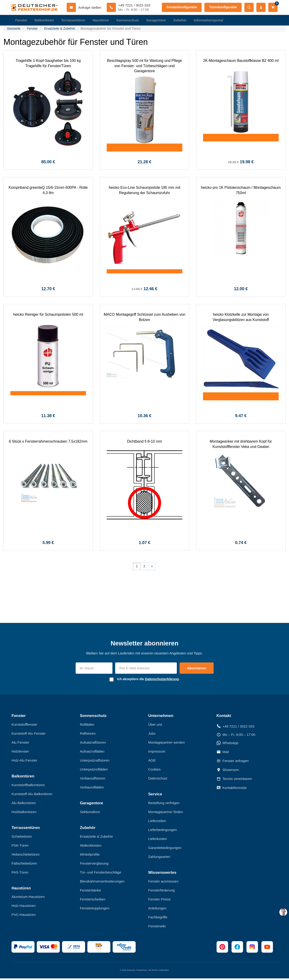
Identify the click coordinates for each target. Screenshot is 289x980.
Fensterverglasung (94, 865)
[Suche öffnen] (249, 7)
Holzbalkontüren (24, 813)
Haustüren (103, 21)
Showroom (228, 771)
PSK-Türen (20, 847)
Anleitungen (157, 910)
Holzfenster (20, 753)
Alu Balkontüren (24, 804)
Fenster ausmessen (163, 883)
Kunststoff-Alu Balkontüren (32, 795)
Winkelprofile (90, 856)
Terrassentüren (75, 21)
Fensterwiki (157, 927)
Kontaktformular (232, 789)
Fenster (21, 21)
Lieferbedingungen (163, 831)
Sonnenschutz (131, 21)
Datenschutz (158, 780)
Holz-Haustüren (23, 907)
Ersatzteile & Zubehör (96, 838)
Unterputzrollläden (94, 771)
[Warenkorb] (273, 7)
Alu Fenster (20, 744)
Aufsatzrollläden (92, 753)
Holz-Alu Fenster (24, 762)
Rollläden (87, 726)
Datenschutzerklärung (162, 680)
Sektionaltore (90, 813)
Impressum (157, 753)
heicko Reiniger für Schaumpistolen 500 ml (48, 316)
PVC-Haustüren (24, 916)
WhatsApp (227, 744)
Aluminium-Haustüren (28, 898)
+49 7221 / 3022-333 (236, 728)
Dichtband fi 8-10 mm (144, 443)
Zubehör (185, 21)
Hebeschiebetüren (26, 856)
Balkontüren (45, 21)
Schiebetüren (22, 838)
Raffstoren (88, 735)
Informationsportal (214, 21)
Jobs (152, 735)
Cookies (155, 771)
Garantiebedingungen (165, 849)
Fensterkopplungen (94, 910)
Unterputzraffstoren (94, 762)
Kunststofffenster (24, 726)
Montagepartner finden (166, 813)
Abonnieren (196, 669)
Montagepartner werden (167, 744)
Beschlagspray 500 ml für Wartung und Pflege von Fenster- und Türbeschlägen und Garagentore (145, 67)
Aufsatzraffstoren (93, 744)
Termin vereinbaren (234, 780)
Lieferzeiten (157, 822)
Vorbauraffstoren (93, 780)
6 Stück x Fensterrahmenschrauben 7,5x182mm (48, 443)
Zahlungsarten (159, 858)
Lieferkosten (158, 840)
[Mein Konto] (261, 7)
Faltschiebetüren (24, 865)
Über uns (155, 726)
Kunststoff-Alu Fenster (29, 735)
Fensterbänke (90, 892)
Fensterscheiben (93, 901)
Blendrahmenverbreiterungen (102, 883)
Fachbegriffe (158, 918)
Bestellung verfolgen (164, 804)
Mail (223, 753)
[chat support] (283, 912)
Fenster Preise (160, 901)
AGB (152, 762)
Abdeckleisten (90, 847)
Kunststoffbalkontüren (28, 786)
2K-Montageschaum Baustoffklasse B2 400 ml (241, 62)
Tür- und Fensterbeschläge (100, 874)
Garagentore (160, 21)
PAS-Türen (20, 874)
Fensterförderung (162, 892)
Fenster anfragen (233, 762)
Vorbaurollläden (92, 789)
